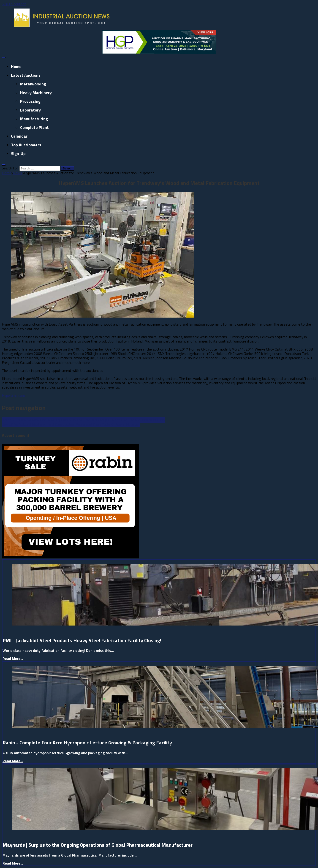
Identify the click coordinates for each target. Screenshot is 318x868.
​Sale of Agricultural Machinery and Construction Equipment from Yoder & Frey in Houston (71, 424)
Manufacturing (34, 119)
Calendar (19, 136)
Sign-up (18, 154)
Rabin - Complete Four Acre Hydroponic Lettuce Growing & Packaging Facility (87, 743)
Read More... (13, 658)
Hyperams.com (13, 395)
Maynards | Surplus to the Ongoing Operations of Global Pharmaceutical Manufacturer (98, 845)
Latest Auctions (26, 75)
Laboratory (30, 110)
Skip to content (14, 4)
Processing (30, 101)
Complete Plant (34, 127)
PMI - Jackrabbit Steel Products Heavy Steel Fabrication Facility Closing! (82, 640)
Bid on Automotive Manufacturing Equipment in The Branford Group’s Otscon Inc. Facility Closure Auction (83, 420)
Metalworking (33, 84)
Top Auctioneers (26, 145)
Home (16, 67)
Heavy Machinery (36, 93)
